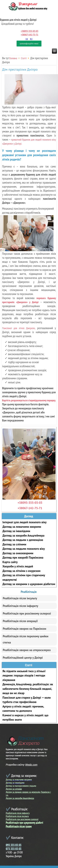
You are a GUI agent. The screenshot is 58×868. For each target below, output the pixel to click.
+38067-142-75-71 (30, 35)
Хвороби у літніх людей (18, 566)
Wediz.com (31, 765)
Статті (24, 58)
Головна (13, 58)
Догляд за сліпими (14, 544)
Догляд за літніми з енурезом (21, 571)
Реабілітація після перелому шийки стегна (26, 639)
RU (31, 39)
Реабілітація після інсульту (20, 598)
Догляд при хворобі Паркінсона (23, 557)
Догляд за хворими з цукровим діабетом (29, 584)
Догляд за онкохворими (18, 553)
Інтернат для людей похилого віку (25, 522)
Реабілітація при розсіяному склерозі (27, 613)
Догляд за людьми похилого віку (24, 549)
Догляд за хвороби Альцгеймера (23, 535)
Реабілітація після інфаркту (20, 606)
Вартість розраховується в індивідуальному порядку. (29, 400)
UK (27, 39)
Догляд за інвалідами (16, 531)
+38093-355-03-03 (29, 31)
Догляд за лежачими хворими (22, 527)
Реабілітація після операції (20, 621)
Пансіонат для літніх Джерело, (19, 328)
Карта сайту (10, 562)
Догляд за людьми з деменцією (23, 540)
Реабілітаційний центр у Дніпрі (23, 658)
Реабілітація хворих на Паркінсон (25, 629)
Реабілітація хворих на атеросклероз (27, 650)
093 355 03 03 (14, 845)
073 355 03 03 (14, 849)
